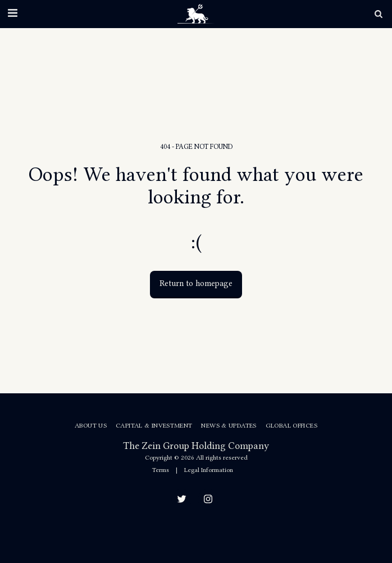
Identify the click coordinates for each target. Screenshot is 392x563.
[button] (12, 13)
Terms (161, 470)
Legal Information (209, 470)
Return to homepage (196, 283)
